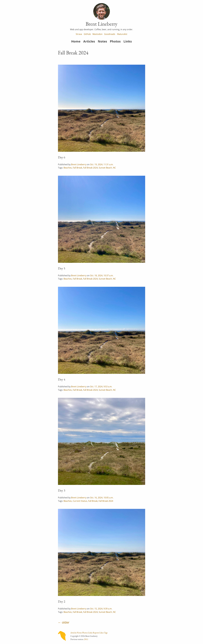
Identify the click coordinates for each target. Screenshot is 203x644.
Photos (115, 41)
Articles (89, 41)
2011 (86, 639)
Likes (102, 633)
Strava (79, 34)
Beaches (68, 168)
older (66, 622)
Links (128, 41)
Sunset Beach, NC (107, 168)
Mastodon (97, 34)
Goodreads (110, 34)
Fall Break (77, 168)
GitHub (87, 34)
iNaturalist (122, 34)
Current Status (80, 501)
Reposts (96, 633)
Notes (102, 41)
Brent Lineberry (79, 164)
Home (76, 41)
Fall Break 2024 (90, 168)
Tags (106, 633)
